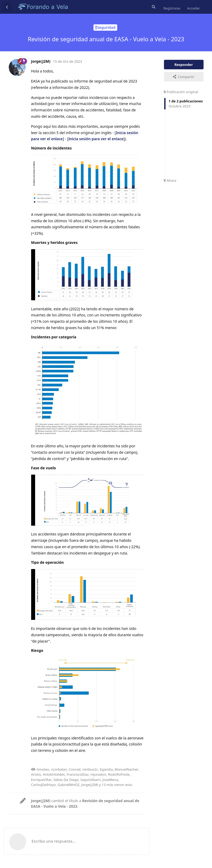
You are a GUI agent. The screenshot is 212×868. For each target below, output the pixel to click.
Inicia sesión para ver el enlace (96, 139)
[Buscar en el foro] (153, 7)
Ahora (170, 180)
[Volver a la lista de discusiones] (7, 7)
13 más (107, 785)
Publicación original (181, 92)
